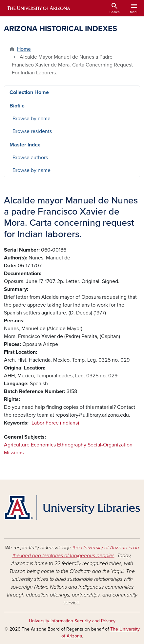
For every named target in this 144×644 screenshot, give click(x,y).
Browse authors (30, 158)
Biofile (17, 106)
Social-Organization (110, 445)
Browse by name (31, 119)
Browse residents (32, 131)
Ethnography (72, 445)
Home (24, 49)
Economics (43, 445)
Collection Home (29, 92)
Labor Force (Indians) (55, 423)
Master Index (25, 145)
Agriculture (17, 445)
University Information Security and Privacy (72, 621)
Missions (14, 453)
